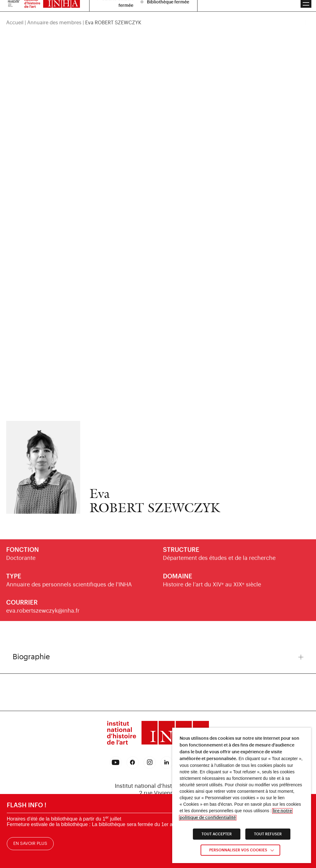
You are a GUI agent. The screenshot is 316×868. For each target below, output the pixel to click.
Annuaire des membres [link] (54, 14)
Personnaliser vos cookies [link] (238, 850)
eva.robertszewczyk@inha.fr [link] (43, 615)
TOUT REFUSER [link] (268, 834)
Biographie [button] (158, 657)
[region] (158, 14)
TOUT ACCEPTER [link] (217, 834)
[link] (158, 734)
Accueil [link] (15, 14)
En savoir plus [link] (30, 844)
